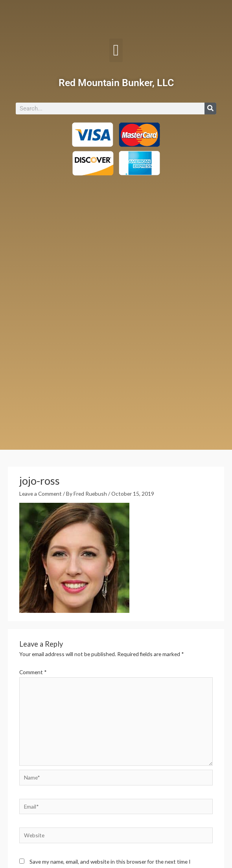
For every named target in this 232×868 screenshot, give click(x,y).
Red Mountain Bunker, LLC (116, 83)
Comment (33, 672)
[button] (116, 50)
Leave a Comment (41, 494)
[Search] (210, 108)
